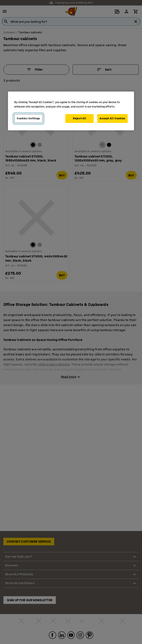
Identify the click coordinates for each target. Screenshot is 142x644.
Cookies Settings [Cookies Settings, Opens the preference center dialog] (28, 118)
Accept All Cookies (112, 118)
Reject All (80, 118)
